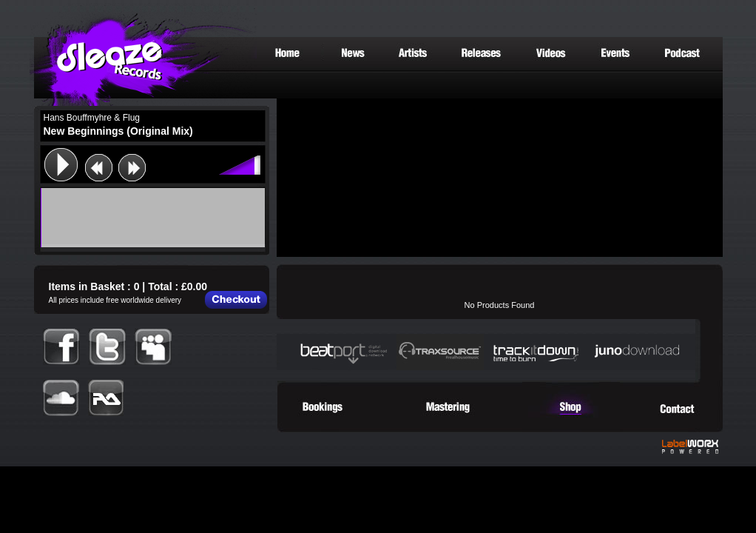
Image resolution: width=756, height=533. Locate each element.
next (132, 168)
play (61, 164)
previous (99, 168)
